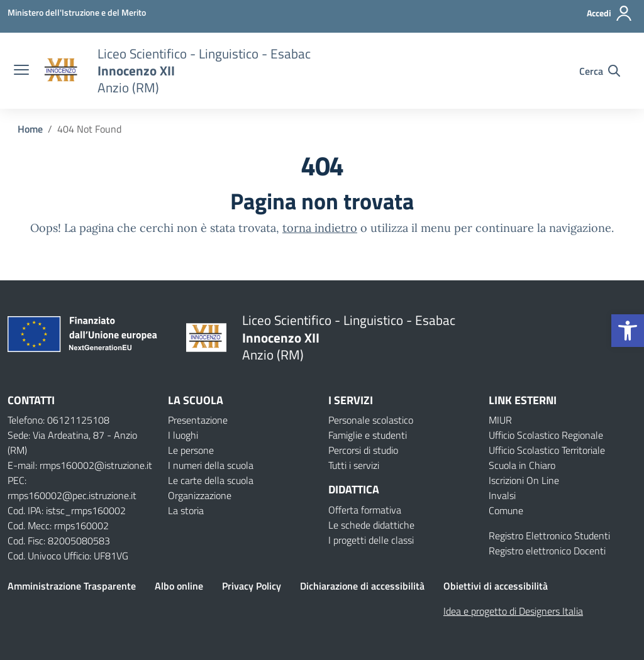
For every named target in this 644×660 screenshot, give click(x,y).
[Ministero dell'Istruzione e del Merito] (77, 12)
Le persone (191, 450)
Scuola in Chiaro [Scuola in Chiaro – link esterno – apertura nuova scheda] (522, 465)
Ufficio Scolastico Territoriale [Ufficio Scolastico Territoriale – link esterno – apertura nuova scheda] (547, 450)
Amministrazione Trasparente (72, 586)
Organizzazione (200, 495)
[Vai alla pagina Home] (30, 129)
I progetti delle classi (371, 540)
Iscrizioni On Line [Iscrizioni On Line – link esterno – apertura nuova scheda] (524, 480)
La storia (186, 510)
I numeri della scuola (211, 465)
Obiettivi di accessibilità (496, 586)
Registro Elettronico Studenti (549, 536)
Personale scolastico (371, 420)
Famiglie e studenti (368, 435)
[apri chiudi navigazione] (21, 71)
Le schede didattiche (371, 525)
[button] (628, 331)
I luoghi (183, 435)
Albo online (179, 586)
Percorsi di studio (363, 450)
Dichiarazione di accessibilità (362, 586)
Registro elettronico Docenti (547, 551)
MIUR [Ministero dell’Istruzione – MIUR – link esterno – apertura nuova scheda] (500, 420)
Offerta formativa (365, 510)
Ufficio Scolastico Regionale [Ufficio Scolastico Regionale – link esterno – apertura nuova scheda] (546, 435)
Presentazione (198, 420)
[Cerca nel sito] (600, 71)
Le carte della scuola (211, 480)
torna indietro (320, 228)
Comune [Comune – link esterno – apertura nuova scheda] (506, 510)
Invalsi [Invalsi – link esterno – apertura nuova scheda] (502, 495)
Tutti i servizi (354, 465)
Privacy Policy (252, 586)
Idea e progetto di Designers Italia (513, 611)
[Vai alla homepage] (62, 71)
